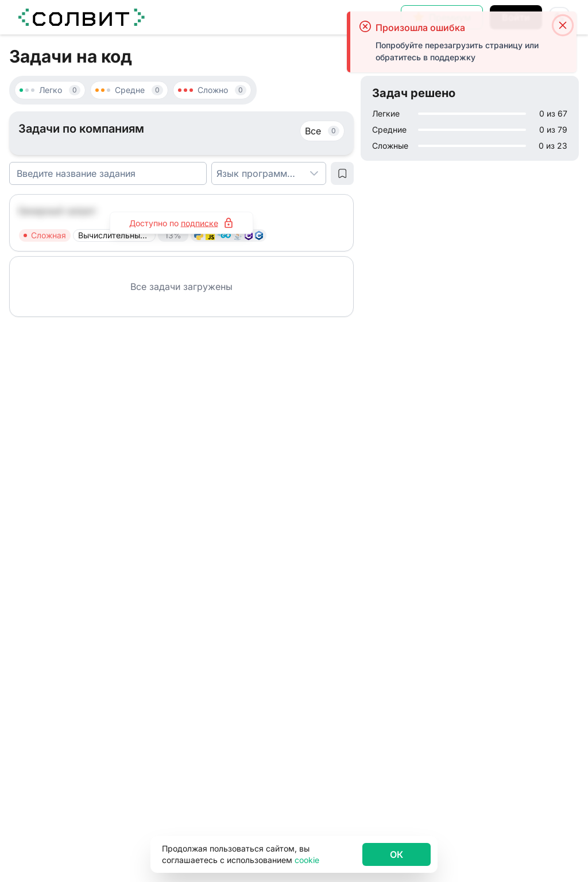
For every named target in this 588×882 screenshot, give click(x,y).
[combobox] (257, 173)
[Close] (563, 26)
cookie (307, 860)
